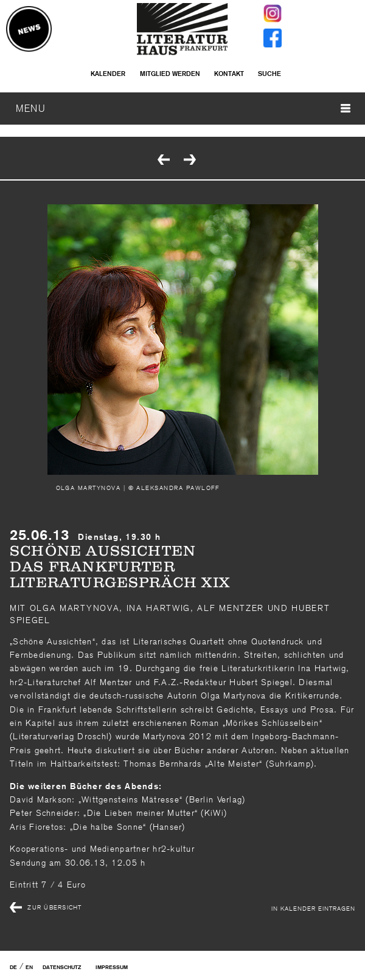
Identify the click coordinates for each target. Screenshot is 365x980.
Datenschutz (62, 967)
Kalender (108, 74)
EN (29, 967)
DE (13, 967)
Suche (269, 74)
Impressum (112, 967)
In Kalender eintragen (313, 908)
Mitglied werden (170, 74)
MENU (183, 108)
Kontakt (229, 74)
